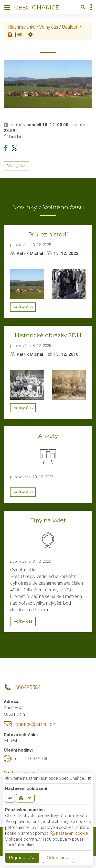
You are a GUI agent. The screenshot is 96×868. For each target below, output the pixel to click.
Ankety (48, 436)
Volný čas (49, 27)
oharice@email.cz (35, 724)
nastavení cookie (69, 833)
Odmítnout (58, 858)
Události (70, 27)
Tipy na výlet (48, 520)
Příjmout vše (22, 858)
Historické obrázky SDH (48, 335)
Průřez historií (48, 235)
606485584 (28, 687)
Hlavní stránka (22, 27)
